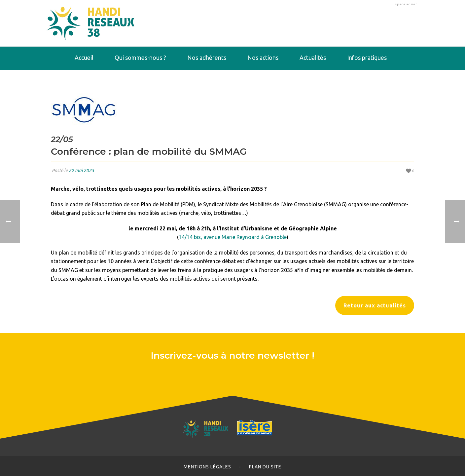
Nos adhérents (207, 58)
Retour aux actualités (375, 305)
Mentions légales (207, 467)
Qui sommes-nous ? (140, 58)
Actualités (313, 58)
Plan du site (265, 467)
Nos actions (263, 58)
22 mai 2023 (81, 171)
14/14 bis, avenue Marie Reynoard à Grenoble (233, 237)
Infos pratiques (367, 58)
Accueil (84, 58)
